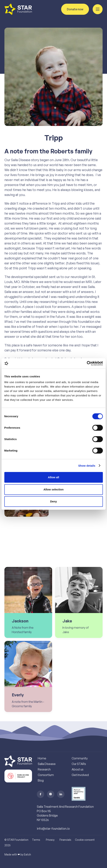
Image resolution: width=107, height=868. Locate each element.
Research (44, 769)
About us (78, 769)
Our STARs (79, 764)
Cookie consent (85, 840)
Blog (41, 780)
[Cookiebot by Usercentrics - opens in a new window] (87, 363)
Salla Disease (47, 764)
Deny (53, 501)
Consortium (46, 775)
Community (80, 758)
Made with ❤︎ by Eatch (18, 854)
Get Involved (80, 775)
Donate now (75, 9)
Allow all (53, 477)
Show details (87, 466)
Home (42, 758)
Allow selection (53, 489)
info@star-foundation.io (53, 829)
